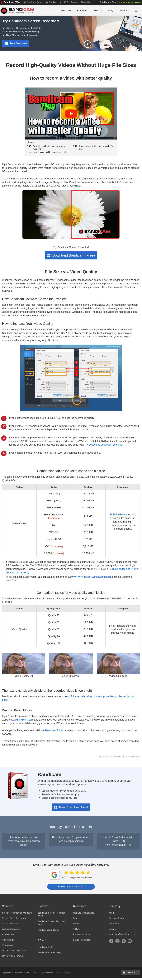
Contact (112, 931)
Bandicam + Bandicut (120, 2)
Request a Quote (81, 936)
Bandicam (20, 11)
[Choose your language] (130, 974)
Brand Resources (82, 942)
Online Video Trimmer (13, 958)
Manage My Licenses (84, 915)
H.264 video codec (121, 516)
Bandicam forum (54, 732)
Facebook (111, 943)
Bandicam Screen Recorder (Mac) (51, 925)
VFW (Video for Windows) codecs (93, 579)
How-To (98, 11)
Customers (114, 926)
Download (65, 11)
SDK (66, 2)
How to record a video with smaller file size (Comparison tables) (24, 843)
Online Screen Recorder (14, 952)
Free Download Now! (71, 809)
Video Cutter (8, 936)
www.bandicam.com (22, 722)
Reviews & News (117, 920)
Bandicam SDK (45, 949)
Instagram (117, 943)
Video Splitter (9, 942)
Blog (75, 920)
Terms (59, 974)
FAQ (111, 11)
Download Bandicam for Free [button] (71, 888)
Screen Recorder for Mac (14, 920)
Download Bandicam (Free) (71, 257)
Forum (74, 2)
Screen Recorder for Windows (17, 915)
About (111, 915)
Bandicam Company (29, 974)
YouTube (130, 943)
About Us (85, 2)
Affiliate (77, 931)
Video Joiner (8, 947)
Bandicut (53, 2)
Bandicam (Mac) (35, 2)
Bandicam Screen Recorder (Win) (51, 916)
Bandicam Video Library (49, 954)
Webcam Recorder (11, 931)
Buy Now (82, 11)
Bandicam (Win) (12, 2)
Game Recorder (10, 926)
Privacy (68, 974)
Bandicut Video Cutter (48, 932)
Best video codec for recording (104, 447)
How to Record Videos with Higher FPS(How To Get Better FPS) (118, 843)
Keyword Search (136, 10)
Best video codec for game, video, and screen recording (71, 841)
